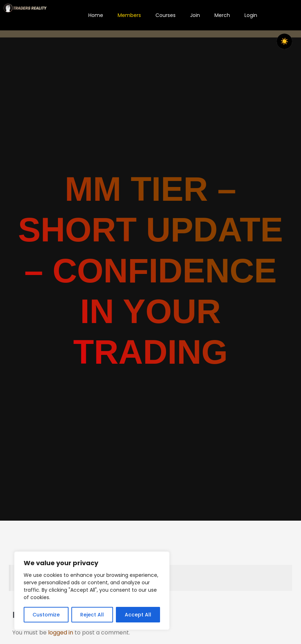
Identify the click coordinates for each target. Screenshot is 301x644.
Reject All (92, 615)
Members (129, 15)
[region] (92, 591)
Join (195, 15)
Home (96, 15)
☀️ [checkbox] (284, 41)
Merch (222, 15)
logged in (61, 633)
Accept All (138, 615)
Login (251, 15)
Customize (46, 615)
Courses (166, 15)
